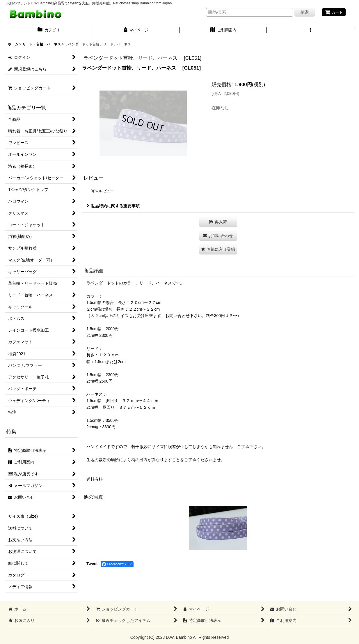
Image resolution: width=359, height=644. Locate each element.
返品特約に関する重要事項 (113, 206)
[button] (310, 31)
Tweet (92, 564)
